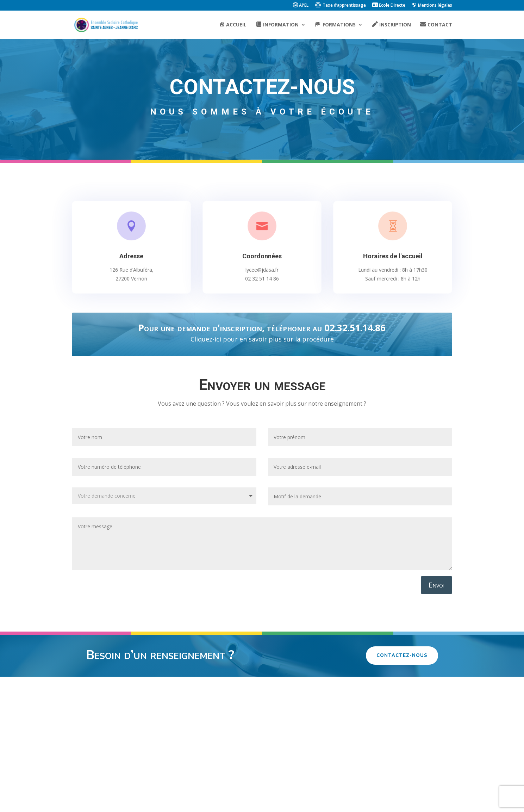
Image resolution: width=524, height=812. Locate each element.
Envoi (436, 585)
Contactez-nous (402, 656)
